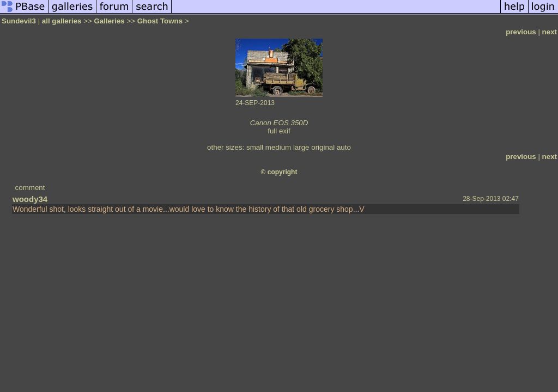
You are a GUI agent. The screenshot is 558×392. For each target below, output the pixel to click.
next (550, 32)
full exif (279, 131)
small (255, 147)
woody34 (30, 199)
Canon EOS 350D (279, 123)
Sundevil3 (19, 21)
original (323, 147)
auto (344, 147)
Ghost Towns (160, 21)
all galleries (62, 21)
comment (30, 188)
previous (521, 32)
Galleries (109, 21)
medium (278, 147)
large (301, 147)
